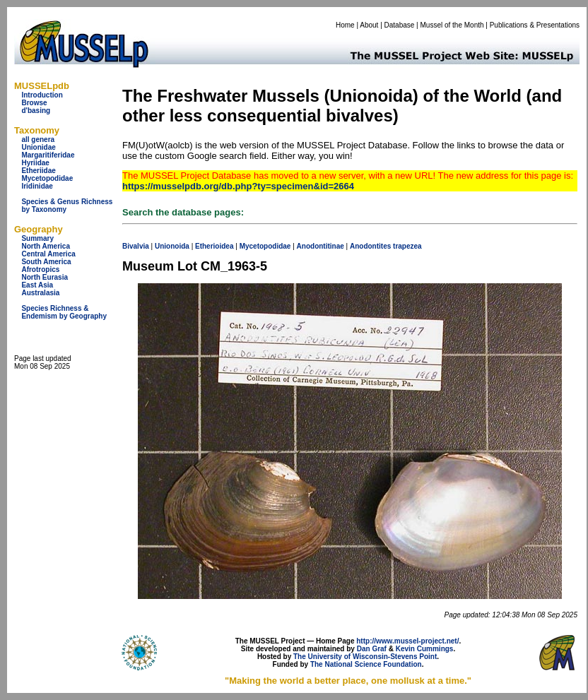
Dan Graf (372, 649)
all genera (38, 140)
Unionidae (38, 147)
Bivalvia (136, 246)
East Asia (37, 285)
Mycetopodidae (47, 178)
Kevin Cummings (425, 649)
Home (345, 25)
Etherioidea (214, 246)
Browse (34, 103)
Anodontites (370, 246)
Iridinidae (37, 186)
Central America (48, 254)
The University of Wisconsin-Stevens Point (365, 657)
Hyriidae (35, 163)
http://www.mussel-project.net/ (407, 641)
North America (46, 246)
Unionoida (172, 246)
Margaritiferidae (48, 155)
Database (400, 25)
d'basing (36, 111)
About (369, 25)
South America (46, 262)
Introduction (42, 95)
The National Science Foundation (366, 664)
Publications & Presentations (535, 25)
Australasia (40, 293)
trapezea (407, 246)
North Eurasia (45, 277)
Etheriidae (38, 171)
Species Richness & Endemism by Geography (64, 312)
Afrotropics (40, 269)
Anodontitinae (321, 246)
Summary (37, 238)
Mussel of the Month (452, 25)
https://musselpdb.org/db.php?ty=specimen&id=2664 (238, 186)
